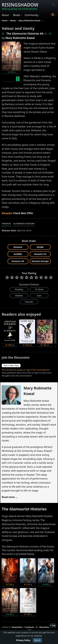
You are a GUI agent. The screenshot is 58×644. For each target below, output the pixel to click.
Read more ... (10, 497)
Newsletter (17, 627)
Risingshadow (20, 6)
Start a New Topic (11, 365)
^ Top (53, 625)
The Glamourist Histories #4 (25, 33)
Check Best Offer (23, 213)
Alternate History (24, 224)
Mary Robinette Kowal (20, 38)
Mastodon (44, 627)
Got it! (37, 640)
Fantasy (6, 224)
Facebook (29, 627)
